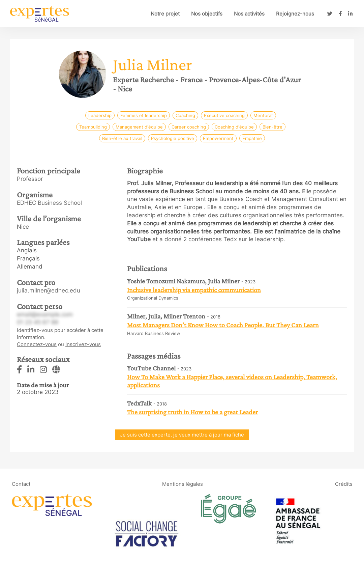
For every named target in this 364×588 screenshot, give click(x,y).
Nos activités (249, 14)
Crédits (344, 484)
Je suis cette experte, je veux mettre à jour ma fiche (182, 435)
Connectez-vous (37, 344)
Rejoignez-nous (295, 14)
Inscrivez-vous (83, 344)
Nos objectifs (207, 14)
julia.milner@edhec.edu (49, 290)
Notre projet (165, 14)
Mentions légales (183, 484)
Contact (21, 484)
